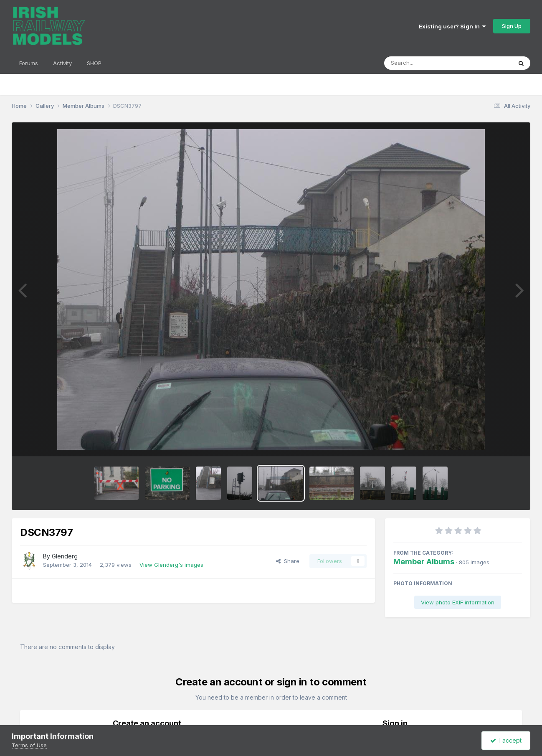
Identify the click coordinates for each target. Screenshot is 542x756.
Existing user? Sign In (452, 26)
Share (288, 561)
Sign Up (512, 26)
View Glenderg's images (171, 565)
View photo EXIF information (458, 602)
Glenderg (65, 556)
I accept (506, 740)
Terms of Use (29, 745)
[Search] (425, 63)
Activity (62, 63)
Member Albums (424, 562)
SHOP (94, 63)
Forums (29, 63)
